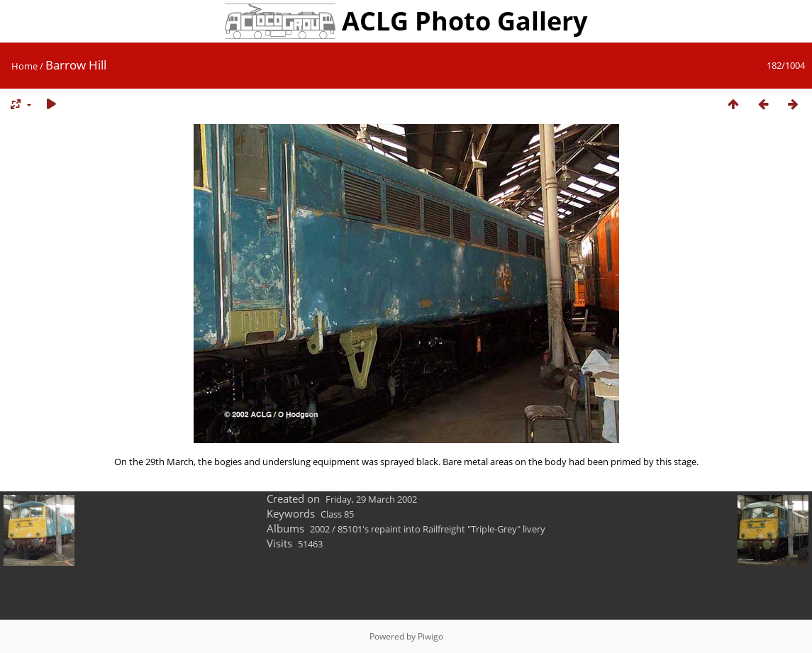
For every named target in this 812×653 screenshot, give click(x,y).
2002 (320, 529)
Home (24, 66)
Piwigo (430, 636)
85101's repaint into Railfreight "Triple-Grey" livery (441, 529)
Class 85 (337, 514)
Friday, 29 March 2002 (371, 499)
